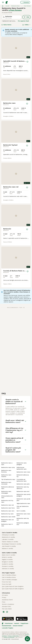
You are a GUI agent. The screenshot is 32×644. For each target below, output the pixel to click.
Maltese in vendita (7, 549)
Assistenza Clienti (7, 600)
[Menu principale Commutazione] (3, 2)
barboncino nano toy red (23, 519)
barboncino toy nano (7, 514)
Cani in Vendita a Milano (9, 575)
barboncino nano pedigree (22, 464)
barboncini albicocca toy (23, 476)
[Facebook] (4, 612)
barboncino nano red (7, 505)
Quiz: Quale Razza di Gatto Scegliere (13, 589)
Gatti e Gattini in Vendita (9, 553)
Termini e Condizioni (8, 604)
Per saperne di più (23, 21)
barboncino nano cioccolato (6, 483)
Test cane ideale (7, 609)
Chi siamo (5, 595)
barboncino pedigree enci (23, 524)
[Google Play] (8, 619)
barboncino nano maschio (6, 476)
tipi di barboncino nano (8, 479)
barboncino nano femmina (6, 471)
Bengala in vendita (7, 562)
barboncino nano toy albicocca (23, 488)
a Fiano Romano (15, 10)
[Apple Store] (22, 619)
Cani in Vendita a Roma (9, 577)
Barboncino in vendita (8, 537)
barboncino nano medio (8, 517)
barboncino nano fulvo (8, 508)
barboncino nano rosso (23, 472)
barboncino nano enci (23, 491)
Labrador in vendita (8, 539)
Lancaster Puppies (8, 628)
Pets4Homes (9, 623)
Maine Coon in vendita (9, 555)
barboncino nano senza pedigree (23, 495)
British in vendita (7, 557)
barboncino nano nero (8, 511)
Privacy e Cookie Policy (13, 636)
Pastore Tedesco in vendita (10, 542)
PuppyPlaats (24, 623)
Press (4, 602)
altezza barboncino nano (7, 497)
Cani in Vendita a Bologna (9, 580)
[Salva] (27, 62)
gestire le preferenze (9, 637)
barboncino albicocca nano (8, 488)
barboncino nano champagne (6, 492)
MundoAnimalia (7, 626)
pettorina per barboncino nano (22, 468)
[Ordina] (26, 25)
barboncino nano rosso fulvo (23, 515)
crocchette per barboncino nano (22, 480)
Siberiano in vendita (8, 569)
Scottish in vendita (7, 564)
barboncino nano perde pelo (23, 500)
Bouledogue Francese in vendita (11, 544)
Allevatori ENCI (6, 607)
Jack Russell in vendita (9, 546)
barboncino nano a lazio (7, 464)
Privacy (4, 597)
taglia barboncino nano (23, 503)
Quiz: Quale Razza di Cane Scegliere (13, 586)
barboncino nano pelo (23, 484)
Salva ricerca (6, 25)
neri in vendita (21, 511)
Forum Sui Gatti (7, 584)
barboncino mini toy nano (7, 501)
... (22, 6)
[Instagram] (7, 612)
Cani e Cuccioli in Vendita (10, 533)
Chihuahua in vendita (8, 535)
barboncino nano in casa (7, 525)
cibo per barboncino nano (23, 507)
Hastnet (17, 623)
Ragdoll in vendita (7, 560)
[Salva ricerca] (27, 639)
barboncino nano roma (8, 467)
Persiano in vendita (8, 566)
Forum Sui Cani (6, 582)
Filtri (27, 17)
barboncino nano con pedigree (8, 520)
